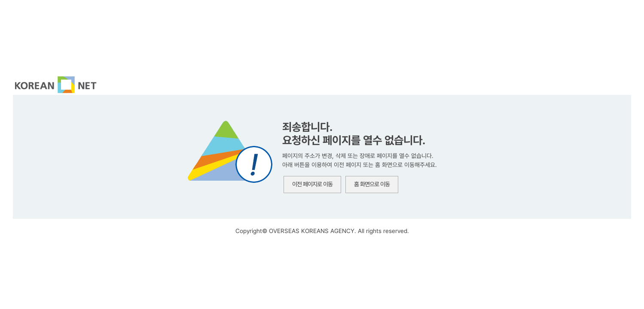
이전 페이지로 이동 (312, 184)
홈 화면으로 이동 (372, 184)
